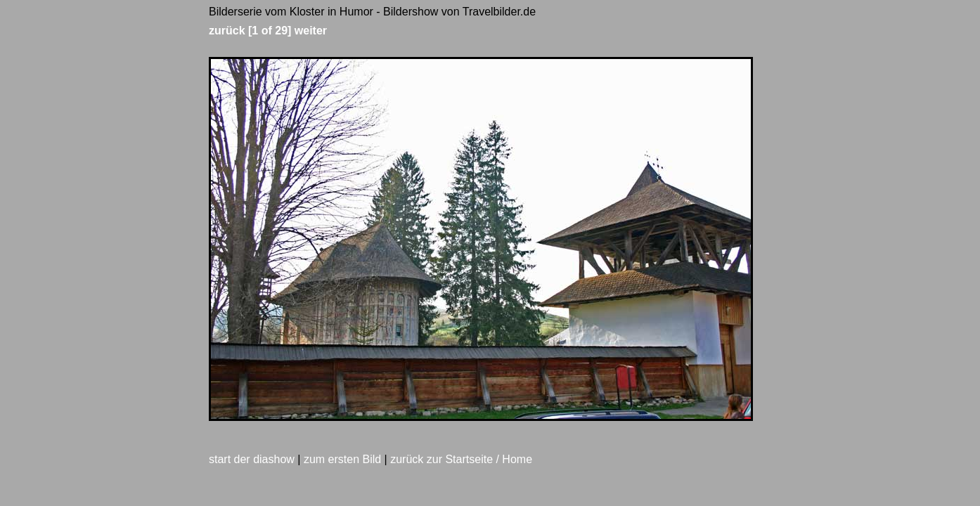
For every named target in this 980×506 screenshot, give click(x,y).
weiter (311, 31)
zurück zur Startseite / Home (461, 459)
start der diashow (252, 459)
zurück (227, 31)
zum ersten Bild (342, 459)
